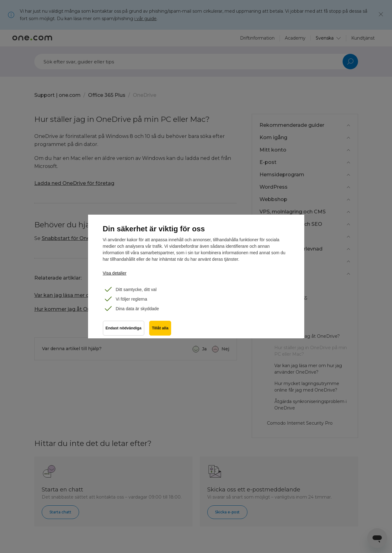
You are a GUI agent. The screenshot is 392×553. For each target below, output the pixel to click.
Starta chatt (60, 512)
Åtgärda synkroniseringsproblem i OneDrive (310, 405)
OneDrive (145, 95)
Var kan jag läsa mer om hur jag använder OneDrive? (100, 295)
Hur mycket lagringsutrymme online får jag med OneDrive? (307, 387)
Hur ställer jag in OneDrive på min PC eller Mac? (311, 351)
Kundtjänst (363, 38)
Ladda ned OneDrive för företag (74, 183)
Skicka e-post (227, 512)
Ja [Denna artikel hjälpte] (204, 349)
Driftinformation (257, 38)
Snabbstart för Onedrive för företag (86, 238)
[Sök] (196, 62)
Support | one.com (57, 95)
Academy (295, 38)
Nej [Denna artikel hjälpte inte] (225, 349)
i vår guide (145, 19)
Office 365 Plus (107, 95)
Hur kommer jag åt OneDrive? (72, 309)
